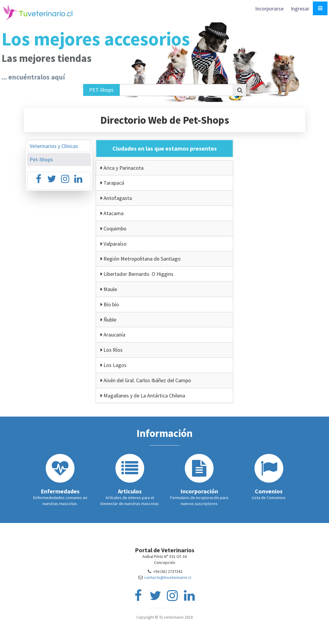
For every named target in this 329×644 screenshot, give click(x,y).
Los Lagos (114, 365)
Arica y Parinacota (122, 168)
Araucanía (113, 335)
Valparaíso (114, 244)
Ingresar (300, 9)
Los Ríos (112, 350)
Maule (109, 289)
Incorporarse (270, 9)
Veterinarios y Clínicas (54, 146)
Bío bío (110, 304)
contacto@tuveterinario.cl (168, 577)
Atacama (112, 213)
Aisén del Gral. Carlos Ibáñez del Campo (146, 380)
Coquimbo (114, 228)
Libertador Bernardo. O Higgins (137, 274)
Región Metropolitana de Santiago (141, 259)
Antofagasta (116, 198)
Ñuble (108, 320)
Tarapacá (112, 183)
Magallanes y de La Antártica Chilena (143, 396)
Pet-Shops (41, 159)
